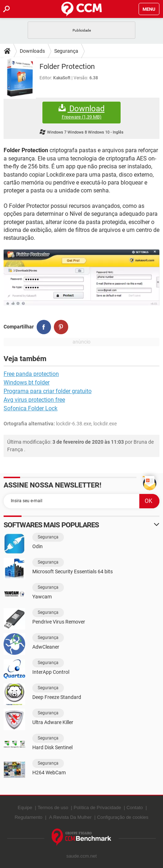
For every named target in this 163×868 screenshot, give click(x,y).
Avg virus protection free (34, 400)
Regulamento (29, 817)
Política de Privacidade (97, 808)
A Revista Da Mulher (71, 817)
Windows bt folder (27, 382)
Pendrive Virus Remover (59, 622)
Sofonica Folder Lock (31, 408)
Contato (135, 808)
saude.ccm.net (82, 856)
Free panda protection (31, 374)
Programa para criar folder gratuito (48, 391)
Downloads (32, 51)
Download (81, 112)
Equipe (25, 808)
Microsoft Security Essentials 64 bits (73, 571)
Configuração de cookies (123, 817)
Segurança (66, 51)
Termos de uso (53, 808)
